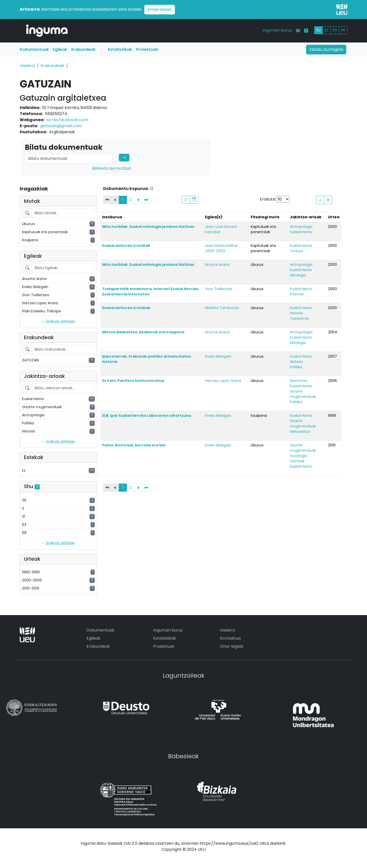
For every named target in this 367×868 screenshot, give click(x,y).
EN (335, 30)
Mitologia (298, 275)
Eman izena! (160, 9)
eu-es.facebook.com (67, 120)
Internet (297, 294)
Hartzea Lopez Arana (223, 381)
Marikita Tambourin (222, 308)
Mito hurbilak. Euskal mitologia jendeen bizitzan (148, 227)
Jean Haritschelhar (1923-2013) (221, 248)
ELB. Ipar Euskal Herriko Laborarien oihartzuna (147, 416)
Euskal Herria (301, 232)
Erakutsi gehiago (58, 321)
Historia (296, 313)
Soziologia (299, 456)
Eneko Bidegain (218, 356)
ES (327, 30)
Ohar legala (232, 646)
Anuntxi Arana (217, 265)
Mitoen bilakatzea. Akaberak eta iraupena (143, 332)
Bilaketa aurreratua (112, 168)
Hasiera (27, 66)
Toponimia (299, 318)
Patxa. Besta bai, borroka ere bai (134, 445)
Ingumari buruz (277, 30)
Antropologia (301, 227)
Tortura (296, 251)
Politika (296, 367)
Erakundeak (83, 49)
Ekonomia (299, 381)
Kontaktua (230, 638)
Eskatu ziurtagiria (326, 49)
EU (318, 30)
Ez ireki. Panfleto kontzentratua (133, 381)
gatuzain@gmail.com (61, 126)
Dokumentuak (34, 49)
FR (343, 30)
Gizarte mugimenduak (303, 394)
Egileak (60, 49)
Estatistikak (120, 49)
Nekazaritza (300, 431)
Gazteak (297, 461)
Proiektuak (147, 49)
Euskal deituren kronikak (126, 246)
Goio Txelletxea (219, 289)
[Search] (69, 159)
